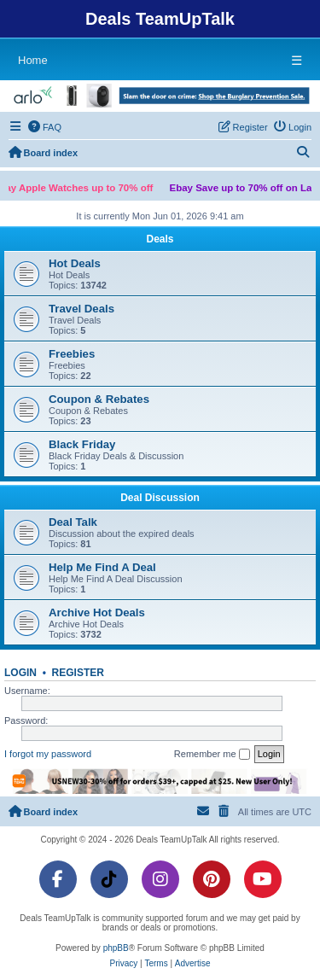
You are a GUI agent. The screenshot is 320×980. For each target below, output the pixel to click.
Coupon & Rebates (99, 399)
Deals (160, 239)
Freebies (72, 354)
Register (78, 673)
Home (33, 60)
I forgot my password (48, 754)
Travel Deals (81, 309)
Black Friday (82, 444)
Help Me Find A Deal (102, 567)
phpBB (116, 948)
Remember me (212, 755)
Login (20, 673)
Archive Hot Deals (97, 612)
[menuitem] (45, 127)
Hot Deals (75, 263)
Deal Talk (73, 522)
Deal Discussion (160, 498)
